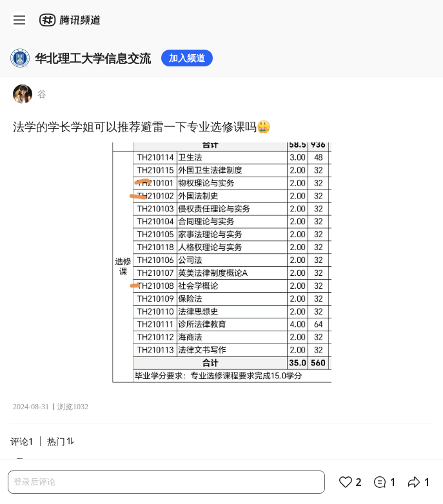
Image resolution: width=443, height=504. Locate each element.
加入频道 (187, 58)
